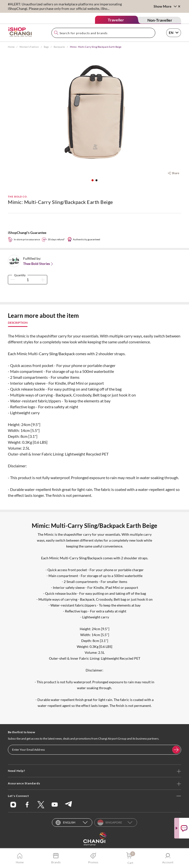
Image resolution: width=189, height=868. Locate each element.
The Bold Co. (18, 197)
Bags (46, 47)
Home (11, 47)
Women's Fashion (29, 47)
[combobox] (103, 33)
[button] (93, 180)
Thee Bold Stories (39, 264)
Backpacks (59, 47)
